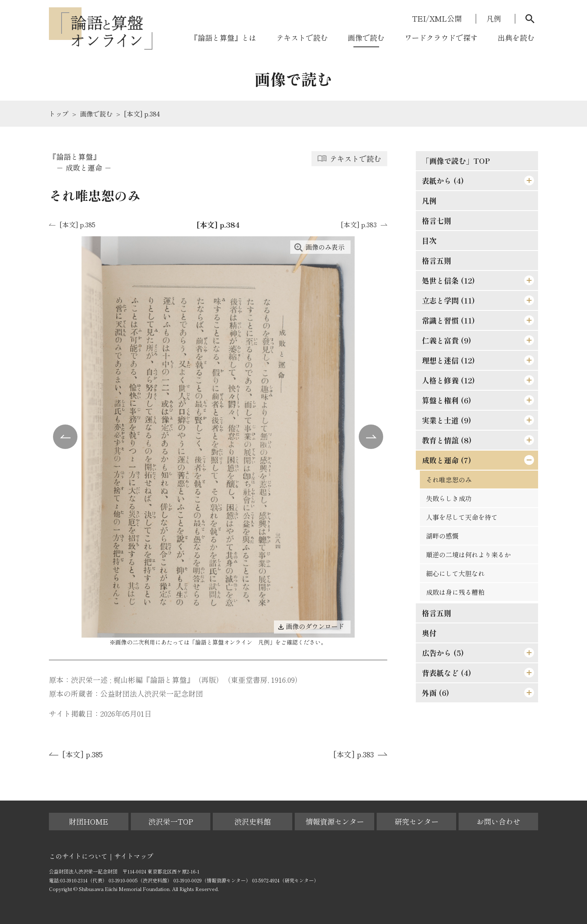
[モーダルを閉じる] (565, 22)
